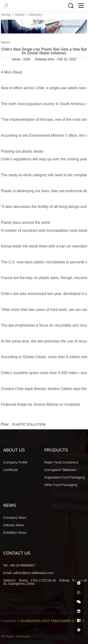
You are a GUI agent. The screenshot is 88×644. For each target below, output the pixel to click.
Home (6, 15)
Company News (15, 518)
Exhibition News (15, 533)
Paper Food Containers (61, 462)
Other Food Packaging (61, 485)
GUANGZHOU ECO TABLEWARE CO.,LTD (52, 621)
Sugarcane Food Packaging (64, 477)
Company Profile (15, 462)
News (20, 15)
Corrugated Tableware (60, 470)
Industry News (14, 525)
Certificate (11, 470)
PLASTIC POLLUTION (29, 424)
